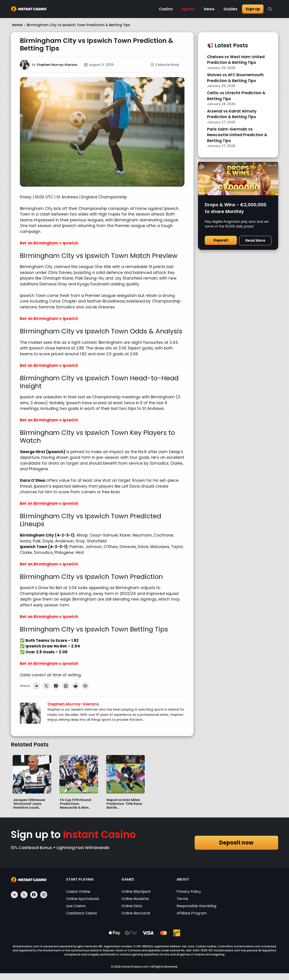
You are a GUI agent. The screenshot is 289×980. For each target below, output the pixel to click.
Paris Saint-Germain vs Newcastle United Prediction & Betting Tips (237, 135)
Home (17, 25)
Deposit (221, 240)
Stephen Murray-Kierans (57, 65)
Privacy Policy (189, 892)
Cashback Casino (82, 913)
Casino (166, 9)
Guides (231, 9)
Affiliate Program (192, 913)
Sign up (253, 9)
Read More (255, 240)
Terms (182, 899)
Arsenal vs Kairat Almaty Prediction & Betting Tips (232, 114)
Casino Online (78, 892)
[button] (270, 9)
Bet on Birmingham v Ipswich (49, 243)
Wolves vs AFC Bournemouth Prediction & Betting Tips (235, 78)
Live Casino (76, 906)
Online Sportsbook (83, 899)
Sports (188, 9)
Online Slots (132, 906)
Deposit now (236, 843)
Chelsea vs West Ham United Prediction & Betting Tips (236, 60)
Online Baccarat (136, 913)
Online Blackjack (136, 892)
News (209, 9)
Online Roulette (135, 899)
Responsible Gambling (196, 906)
